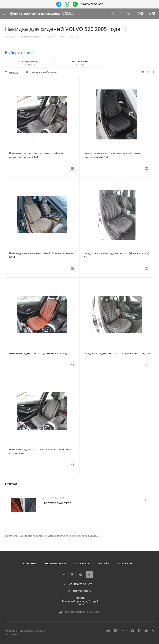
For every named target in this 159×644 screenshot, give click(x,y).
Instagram (72, 575)
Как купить (82, 564)
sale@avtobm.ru (82, 591)
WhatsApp (89, 575)
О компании (29, 564)
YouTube (81, 575)
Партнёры (104, 564)
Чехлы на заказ (56, 564)
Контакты (125, 564)
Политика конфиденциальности (82, 612)
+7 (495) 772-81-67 (91, 4)
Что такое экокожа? (56, 503)
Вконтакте (64, 575)
